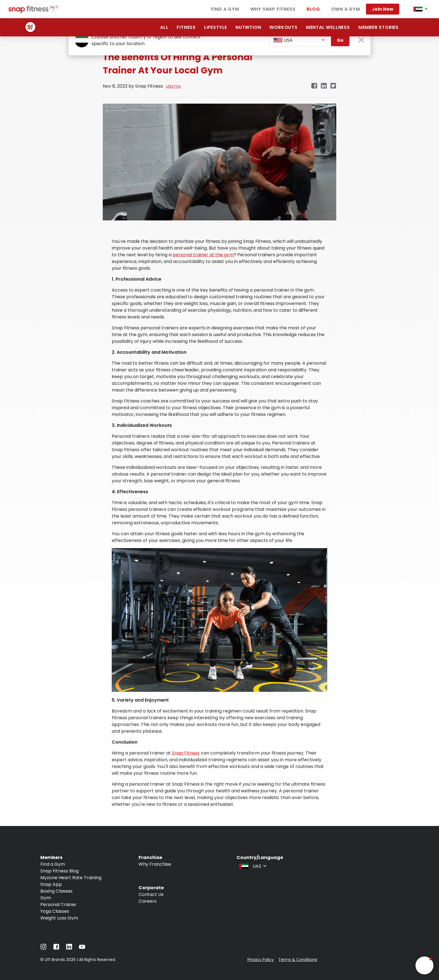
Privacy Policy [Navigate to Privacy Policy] (261, 960)
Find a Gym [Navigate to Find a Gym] (225, 9)
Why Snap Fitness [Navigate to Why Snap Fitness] (273, 9)
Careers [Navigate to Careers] (148, 901)
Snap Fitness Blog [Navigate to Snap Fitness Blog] (59, 871)
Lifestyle (216, 27)
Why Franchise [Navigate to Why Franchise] (155, 864)
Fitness (186, 27)
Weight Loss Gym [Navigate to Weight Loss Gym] (59, 918)
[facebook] (314, 86)
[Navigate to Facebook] (56, 948)
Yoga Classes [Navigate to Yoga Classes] (55, 911)
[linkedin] (324, 86)
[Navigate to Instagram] (43, 948)
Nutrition (248, 27)
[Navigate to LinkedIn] (69, 948)
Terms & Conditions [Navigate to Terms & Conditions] (298, 960)
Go (340, 40)
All (164, 27)
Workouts (283, 27)
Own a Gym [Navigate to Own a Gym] (346, 9)
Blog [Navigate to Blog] (313, 9)
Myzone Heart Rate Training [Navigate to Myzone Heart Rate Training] (71, 878)
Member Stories (379, 27)
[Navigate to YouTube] (82, 948)
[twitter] (333, 86)
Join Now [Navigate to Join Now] (383, 9)
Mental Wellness (328, 27)
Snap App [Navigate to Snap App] (51, 884)
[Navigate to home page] (34, 12)
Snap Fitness (186, 753)
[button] (424, 965)
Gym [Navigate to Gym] (46, 898)
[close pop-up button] (361, 40)
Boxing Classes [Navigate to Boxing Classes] (56, 891)
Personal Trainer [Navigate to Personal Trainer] (59, 905)
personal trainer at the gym (203, 255)
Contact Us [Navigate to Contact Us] (151, 894)
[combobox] (420, 9)
